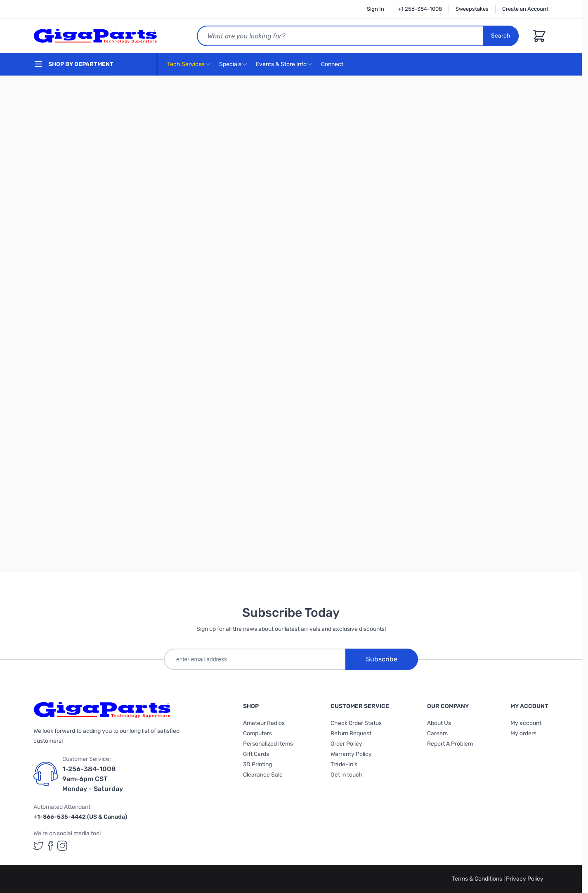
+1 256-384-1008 (420, 9)
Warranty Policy (351, 754)
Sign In (375, 9)
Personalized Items (268, 744)
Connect (333, 65)
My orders (523, 733)
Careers (437, 733)
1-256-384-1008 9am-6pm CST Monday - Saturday (93, 779)
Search (501, 36)
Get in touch (347, 775)
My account (526, 723)
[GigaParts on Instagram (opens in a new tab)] (62, 846)
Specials (230, 64)
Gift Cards (256, 754)
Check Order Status (356, 723)
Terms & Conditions (478, 879)
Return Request (351, 733)
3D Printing (257, 764)
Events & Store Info (281, 64)
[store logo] (95, 36)
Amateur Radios (264, 723)
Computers (257, 733)
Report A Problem (450, 744)
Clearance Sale (263, 775)
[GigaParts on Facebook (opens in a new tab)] (50, 846)
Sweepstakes (472, 9)
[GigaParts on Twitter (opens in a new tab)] (38, 846)
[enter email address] (255, 659)
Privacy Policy (525, 879)
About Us (439, 723)
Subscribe (382, 659)
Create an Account (525, 9)
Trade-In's (344, 764)
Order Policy (346, 744)
